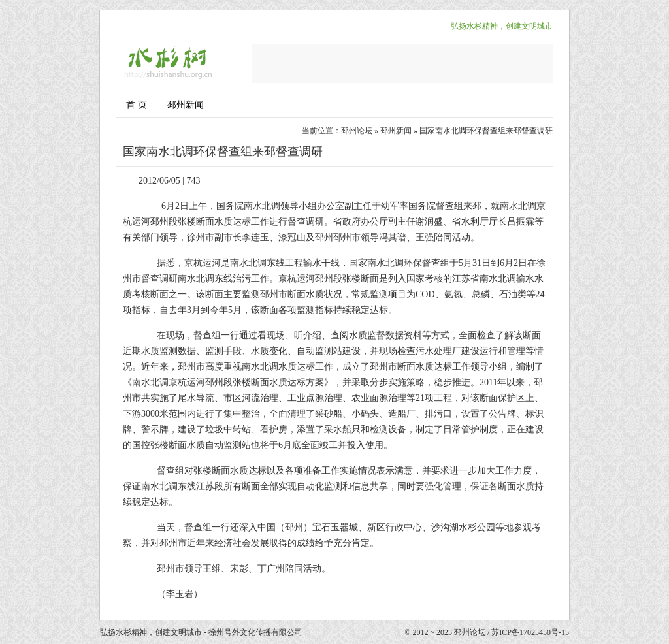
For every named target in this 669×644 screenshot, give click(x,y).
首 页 (137, 105)
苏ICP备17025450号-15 (530, 632)
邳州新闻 (186, 105)
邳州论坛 (357, 131)
